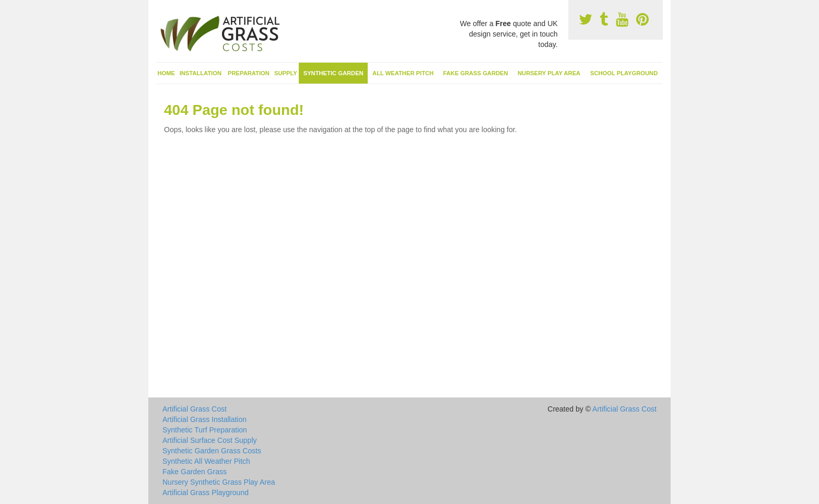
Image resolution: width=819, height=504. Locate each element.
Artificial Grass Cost (195, 409)
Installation (201, 73)
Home (167, 73)
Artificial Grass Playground (206, 493)
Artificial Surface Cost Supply (210, 440)
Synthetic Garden (334, 73)
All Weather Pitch (403, 73)
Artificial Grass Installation (204, 419)
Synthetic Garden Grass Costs (212, 451)
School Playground (624, 73)
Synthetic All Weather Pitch (206, 461)
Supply (286, 73)
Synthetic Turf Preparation (205, 430)
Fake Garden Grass (195, 472)
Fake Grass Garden (475, 73)
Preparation (249, 73)
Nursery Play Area (549, 73)
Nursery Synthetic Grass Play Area (219, 482)
